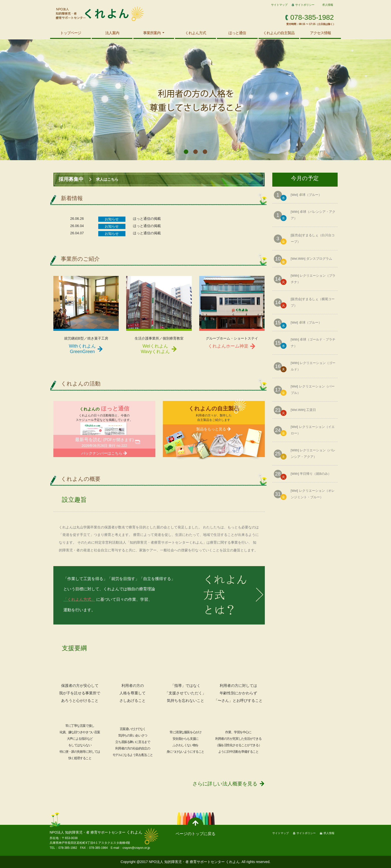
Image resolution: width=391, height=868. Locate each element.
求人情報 (328, 5)
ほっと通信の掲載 (147, 219)
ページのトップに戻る (195, 834)
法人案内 (112, 33)
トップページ (71, 33)
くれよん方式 (195, 33)
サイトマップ (279, 5)
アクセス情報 (320, 33)
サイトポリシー (305, 5)
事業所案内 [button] (152, 33)
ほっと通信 (237, 33)
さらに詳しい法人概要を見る (225, 784)
